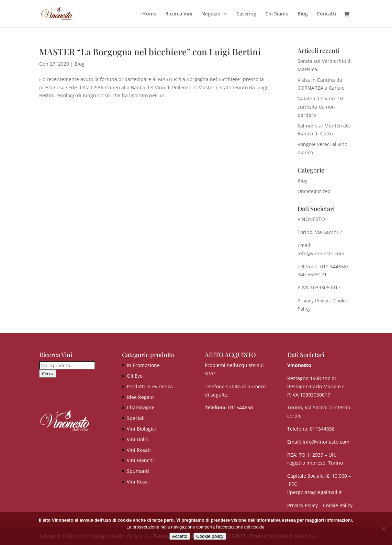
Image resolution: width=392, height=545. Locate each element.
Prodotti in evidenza (150, 386)
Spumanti (138, 471)
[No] (383, 529)
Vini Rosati (139, 450)
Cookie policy (210, 536)
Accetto (180, 536)
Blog (303, 14)
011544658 (240, 407)
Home (149, 14)
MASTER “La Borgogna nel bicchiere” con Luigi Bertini (150, 52)
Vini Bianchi (140, 460)
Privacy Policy (313, 301)
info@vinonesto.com (326, 442)
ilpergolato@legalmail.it (315, 492)
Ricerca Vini (179, 14)
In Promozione (143, 365)
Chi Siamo (277, 14)
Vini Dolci (137, 439)
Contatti (327, 14)
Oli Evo (135, 376)
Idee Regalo (140, 397)
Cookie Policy (338, 505)
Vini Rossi (138, 482)
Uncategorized (314, 191)
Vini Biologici (141, 429)
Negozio (211, 14)
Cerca (48, 374)
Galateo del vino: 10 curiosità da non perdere (320, 107)
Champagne (141, 407)
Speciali (136, 418)
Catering (246, 14)
